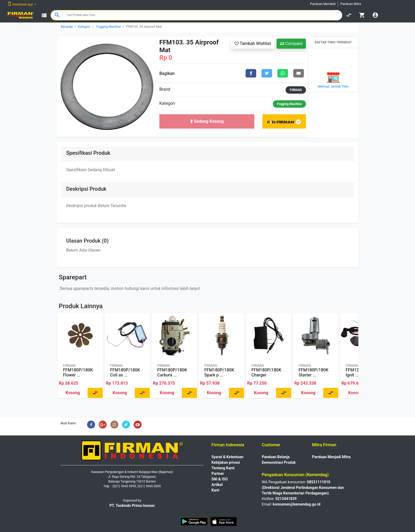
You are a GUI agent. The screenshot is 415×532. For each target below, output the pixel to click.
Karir (215, 490)
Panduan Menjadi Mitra (331, 457)
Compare (291, 44)
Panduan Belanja (276, 457)
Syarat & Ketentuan (227, 457)
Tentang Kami (223, 468)
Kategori (84, 27)
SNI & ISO (220, 479)
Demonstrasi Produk (279, 462)
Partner (218, 474)
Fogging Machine (109, 27)
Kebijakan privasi (226, 462)
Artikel (217, 485)
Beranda (67, 27)
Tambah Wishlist (253, 44)
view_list (44, 15)
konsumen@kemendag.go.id (297, 504)
